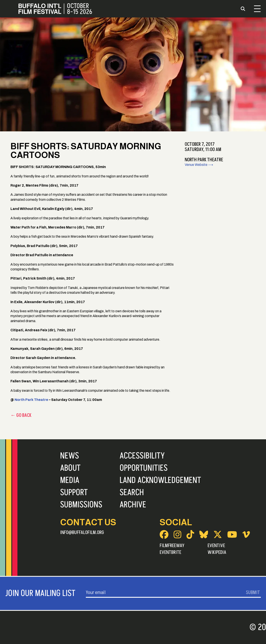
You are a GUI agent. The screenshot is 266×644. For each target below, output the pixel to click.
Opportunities (144, 468)
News (69, 456)
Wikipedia (217, 552)
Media (70, 480)
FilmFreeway (172, 546)
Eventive (216, 546)
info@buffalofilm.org (82, 532)
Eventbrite (170, 552)
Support (74, 493)
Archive (133, 505)
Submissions (81, 505)
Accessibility (142, 456)
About (70, 468)
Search (132, 493)
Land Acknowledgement (160, 480)
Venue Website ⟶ (199, 165)
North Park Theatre (31, 400)
